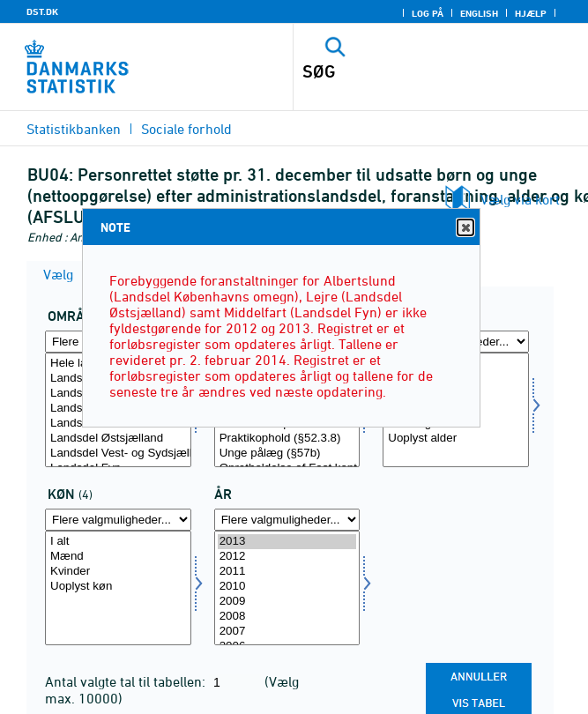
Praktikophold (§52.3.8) (287, 439)
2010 (287, 587)
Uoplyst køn (118, 587)
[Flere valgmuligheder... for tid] (287, 520)
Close (465, 228)
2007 (287, 632)
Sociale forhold (186, 129)
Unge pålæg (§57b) (287, 454)
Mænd (118, 557)
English (479, 13)
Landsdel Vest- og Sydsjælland (118, 454)
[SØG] (412, 71)
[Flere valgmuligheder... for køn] (118, 520)
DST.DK (42, 11)
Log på (428, 13)
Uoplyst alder (456, 439)
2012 (287, 557)
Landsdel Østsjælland (118, 439)
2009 (287, 602)
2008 (287, 617)
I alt (118, 542)
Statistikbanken (74, 129)
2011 (287, 572)
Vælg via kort (520, 199)
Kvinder (118, 572)
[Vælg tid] (287, 588)
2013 (287, 542)
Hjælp (531, 13)
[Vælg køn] (118, 588)
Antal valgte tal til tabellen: (127, 681)
